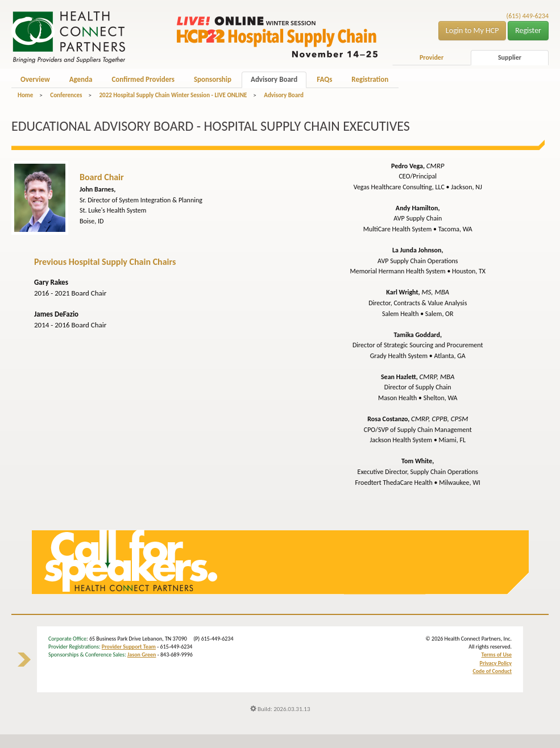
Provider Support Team (129, 647)
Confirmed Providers (143, 79)
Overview (35, 79)
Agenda (81, 79)
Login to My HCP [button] (472, 30)
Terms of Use (497, 654)
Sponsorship (213, 79)
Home (25, 95)
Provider (432, 57)
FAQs (324, 79)
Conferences (66, 95)
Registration (370, 79)
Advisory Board (274, 79)
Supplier (510, 57)
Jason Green (142, 654)
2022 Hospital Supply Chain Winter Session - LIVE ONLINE (173, 95)
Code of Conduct (492, 671)
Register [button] (528, 30)
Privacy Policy (496, 663)
